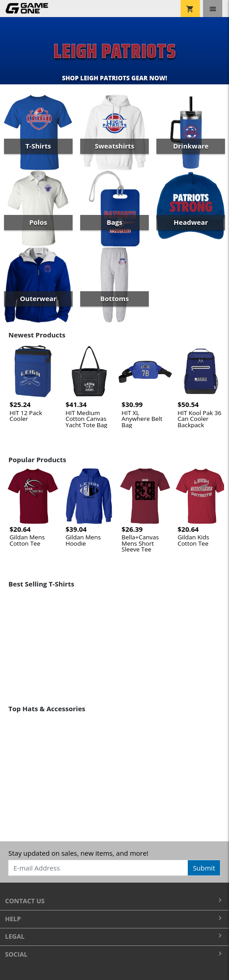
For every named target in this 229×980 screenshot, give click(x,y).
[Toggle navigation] (213, 9)
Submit (204, 868)
